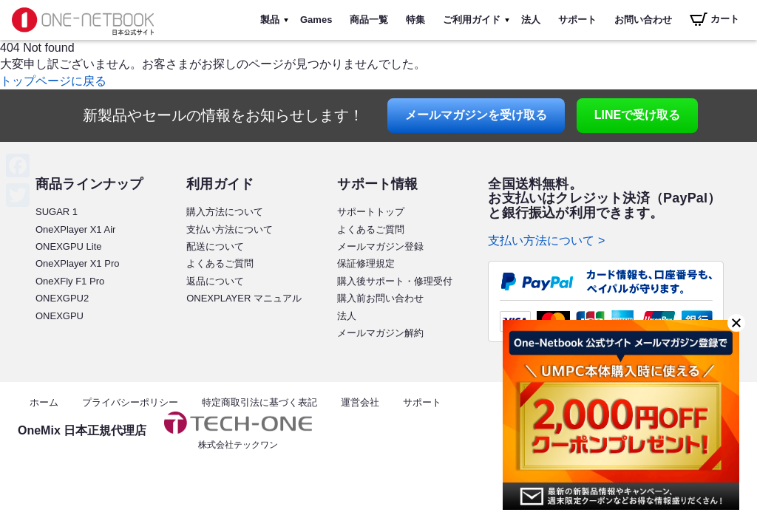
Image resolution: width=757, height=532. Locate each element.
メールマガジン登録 (380, 246)
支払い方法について (230, 229)
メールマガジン (476, 115)
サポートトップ (371, 212)
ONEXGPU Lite (69, 246)
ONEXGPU (60, 316)
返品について (215, 281)
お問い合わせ (643, 20)
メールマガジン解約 (380, 333)
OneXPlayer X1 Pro (77, 263)
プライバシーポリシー (130, 402)
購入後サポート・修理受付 (395, 281)
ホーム (44, 402)
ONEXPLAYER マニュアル (244, 298)
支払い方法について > (546, 241)
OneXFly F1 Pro (70, 281)
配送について (215, 246)
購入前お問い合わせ (380, 298)
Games (316, 20)
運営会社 (360, 402)
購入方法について (225, 212)
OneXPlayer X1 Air (75, 229)
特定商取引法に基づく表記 (259, 402)
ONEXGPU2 (62, 298)
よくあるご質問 (220, 263)
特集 (415, 20)
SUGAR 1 (57, 212)
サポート (577, 20)
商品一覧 (369, 20)
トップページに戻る (53, 81)
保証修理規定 (366, 263)
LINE (637, 115)
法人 (531, 20)
